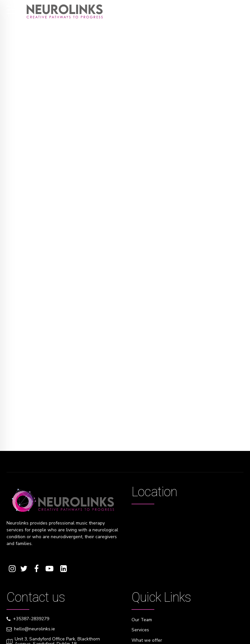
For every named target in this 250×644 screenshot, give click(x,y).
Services (140, 630)
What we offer (147, 640)
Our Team (142, 620)
